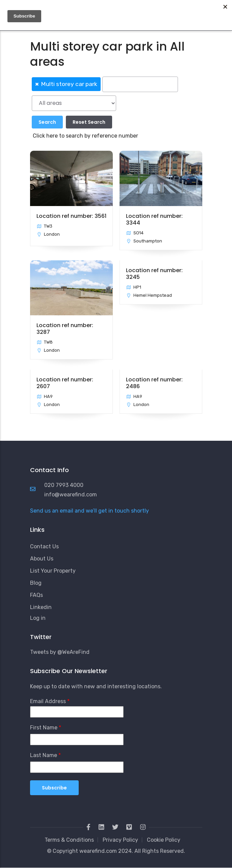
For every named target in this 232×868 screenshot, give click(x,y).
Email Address (48, 701)
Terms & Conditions (69, 840)
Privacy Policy (120, 840)
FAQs (36, 595)
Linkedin (41, 607)
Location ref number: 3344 (154, 219)
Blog (36, 583)
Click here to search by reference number (85, 136)
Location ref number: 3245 (154, 274)
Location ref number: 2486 (154, 383)
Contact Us (44, 546)
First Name (44, 728)
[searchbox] (140, 84)
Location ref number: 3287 (65, 329)
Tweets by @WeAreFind (60, 652)
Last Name (44, 755)
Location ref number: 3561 (71, 216)
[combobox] (116, 84)
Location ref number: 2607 (65, 383)
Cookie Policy (164, 840)
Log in (38, 618)
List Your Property (53, 571)
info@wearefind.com (71, 495)
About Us (42, 559)
